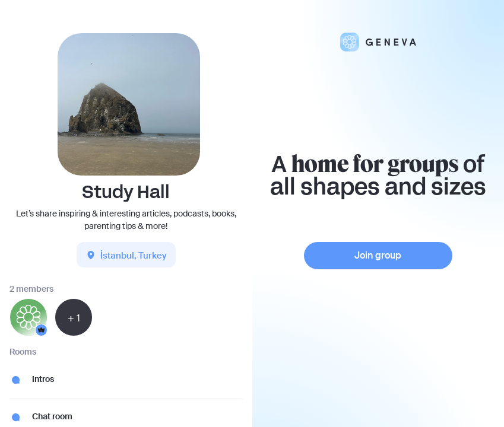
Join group (378, 255)
